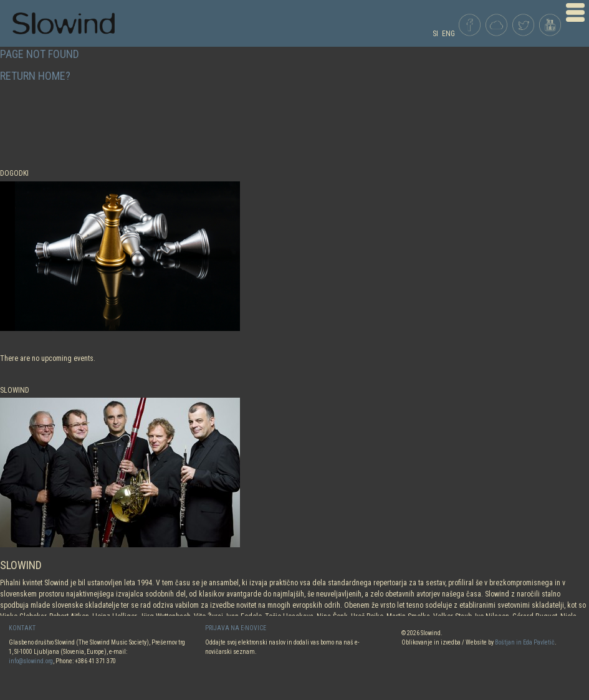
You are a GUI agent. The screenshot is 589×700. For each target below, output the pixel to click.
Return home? (35, 76)
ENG (448, 34)
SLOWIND (21, 565)
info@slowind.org (31, 661)
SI (435, 34)
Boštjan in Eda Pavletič (525, 642)
